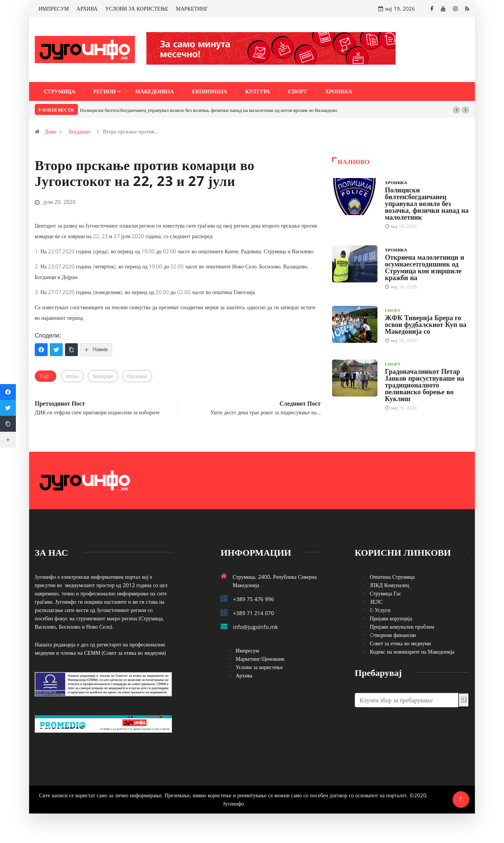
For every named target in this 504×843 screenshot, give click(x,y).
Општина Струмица (392, 577)
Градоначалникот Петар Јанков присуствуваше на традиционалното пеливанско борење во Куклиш (425, 385)
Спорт (298, 91)
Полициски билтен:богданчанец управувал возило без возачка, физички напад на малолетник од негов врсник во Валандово (209, 110)
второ (72, 376)
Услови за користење (259, 667)
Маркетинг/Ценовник (260, 659)
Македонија (155, 91)
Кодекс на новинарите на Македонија (412, 652)
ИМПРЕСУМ (54, 9)
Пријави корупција (391, 618)
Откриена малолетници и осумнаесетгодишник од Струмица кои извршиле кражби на (425, 267)
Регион (104, 91)
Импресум (247, 650)
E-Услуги (380, 610)
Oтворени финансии (393, 635)
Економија (209, 91)
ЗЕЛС (376, 602)
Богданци (79, 131)
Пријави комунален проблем (402, 627)
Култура (257, 91)
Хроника (339, 91)
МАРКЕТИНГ (192, 9)
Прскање (137, 376)
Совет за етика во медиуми (400, 643)
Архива (244, 675)
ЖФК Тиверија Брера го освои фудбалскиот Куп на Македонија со (426, 324)
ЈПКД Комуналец (390, 585)
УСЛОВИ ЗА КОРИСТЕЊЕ (137, 9)
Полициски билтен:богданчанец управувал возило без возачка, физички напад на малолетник (427, 203)
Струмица (60, 91)
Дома (50, 131)
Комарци (103, 376)
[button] (456, 110)
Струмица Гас (386, 593)
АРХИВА (87, 9)
